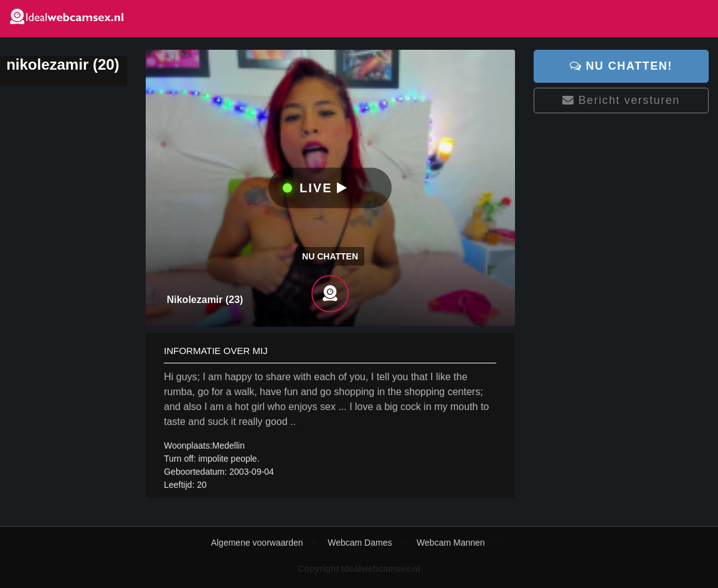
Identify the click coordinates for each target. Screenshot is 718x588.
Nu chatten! (621, 66)
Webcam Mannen (451, 543)
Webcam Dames (360, 543)
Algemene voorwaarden (257, 543)
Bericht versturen (621, 100)
